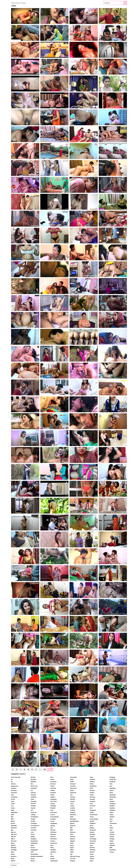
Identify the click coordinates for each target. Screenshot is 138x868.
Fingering (53, 799)
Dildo (32, 845)
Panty (92, 784)
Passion (92, 790)
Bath (12, 815)
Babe (13, 810)
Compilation (35, 817)
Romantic (93, 830)
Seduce (92, 843)
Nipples (73, 841)
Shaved (92, 848)
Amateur (14, 788)
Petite (92, 795)
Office (72, 850)
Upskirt (112, 837)
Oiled (72, 852)
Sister (92, 854)
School (92, 837)
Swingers (113, 810)
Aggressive (15, 786)
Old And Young (75, 856)
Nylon (72, 848)
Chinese (33, 804)
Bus (32, 784)
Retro (92, 826)
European (53, 782)
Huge (72, 779)
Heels (52, 856)
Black (13, 843)
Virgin (111, 841)
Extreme (53, 784)
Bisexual (14, 841)
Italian (72, 790)
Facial (52, 786)
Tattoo (112, 815)
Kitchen (73, 799)
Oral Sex (73, 859)
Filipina (53, 797)
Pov (91, 808)
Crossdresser (35, 826)
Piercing (92, 797)
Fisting (53, 804)
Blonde (13, 845)
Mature (72, 823)
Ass (12, 806)
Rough (92, 832)
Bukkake (33, 782)
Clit (32, 810)
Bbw (12, 819)
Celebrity (34, 797)
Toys (111, 830)
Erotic (52, 779)
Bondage (14, 850)
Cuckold (33, 828)
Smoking (112, 782)
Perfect (92, 793)
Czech (33, 834)
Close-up (34, 812)
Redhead (93, 823)
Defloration (34, 843)
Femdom (53, 793)
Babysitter (14, 812)
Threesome (113, 823)
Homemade (54, 861)
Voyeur (112, 843)
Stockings (113, 797)
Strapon (112, 801)
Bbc (12, 817)
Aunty (13, 808)
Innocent (73, 784)
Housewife (73, 777)
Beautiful (14, 826)
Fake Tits (53, 788)
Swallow (112, 808)
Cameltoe (34, 788)
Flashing (53, 806)
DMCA (15, 865)
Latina (72, 806)
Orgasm (73, 861)
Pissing (92, 799)
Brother (33, 777)
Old (71, 854)
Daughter (34, 839)
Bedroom (14, 828)
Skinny (92, 859)
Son (111, 786)
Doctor (33, 848)
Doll (32, 852)
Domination (34, 854)
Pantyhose (93, 786)
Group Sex (54, 843)
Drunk (33, 859)
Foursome (54, 812)
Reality (92, 821)
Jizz (71, 795)
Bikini (13, 839)
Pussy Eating (94, 819)
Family (53, 790)
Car (32, 790)
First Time (54, 801)
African (13, 784)
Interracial (73, 788)
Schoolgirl (93, 839)
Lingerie (73, 812)
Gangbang (54, 823)
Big (12, 830)
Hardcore (53, 852)
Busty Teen (34, 786)
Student (112, 806)
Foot (52, 810)
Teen (111, 819)
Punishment (94, 815)
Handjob (53, 850)
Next (50, 770)
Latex (72, 804)
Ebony (33, 861)
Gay (52, 828)
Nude (72, 843)
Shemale (93, 850)
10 (45, 770)
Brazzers (14, 856)
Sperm (112, 790)
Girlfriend (53, 832)
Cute (32, 832)
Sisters (92, 856)
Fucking (53, 819)
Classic (33, 808)
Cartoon (33, 793)
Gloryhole (54, 839)
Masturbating (74, 821)
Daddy (33, 837)
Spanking (113, 788)
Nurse (72, 845)
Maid (72, 817)
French (53, 815)
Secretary (93, 841)
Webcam (112, 845)
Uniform (112, 834)
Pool (91, 804)
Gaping (53, 826)
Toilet (111, 828)
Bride (13, 859)
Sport (111, 793)
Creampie (34, 823)
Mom (72, 834)
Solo (111, 784)
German (53, 830)
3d (12, 779)
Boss (13, 852)
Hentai (52, 859)
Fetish (52, 795)
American (14, 793)
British (13, 861)
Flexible (53, 808)
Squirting (112, 795)
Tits (111, 826)
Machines (73, 815)
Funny (52, 821)
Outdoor (92, 779)
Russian (92, 834)
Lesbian (73, 808)
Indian (72, 782)
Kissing (73, 797)
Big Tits (13, 837)
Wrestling (113, 850)
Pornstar (93, 806)
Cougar (33, 819)
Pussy (92, 817)
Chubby (33, 806)
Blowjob (14, 848)
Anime (13, 799)
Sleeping (112, 777)
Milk (71, 830)
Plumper (92, 801)
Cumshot (34, 830)
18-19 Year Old (16, 777)
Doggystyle (34, 850)
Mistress (73, 832)
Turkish (112, 832)
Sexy (91, 845)
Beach (13, 823)
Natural (72, 839)
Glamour (53, 834)
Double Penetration (37, 856)
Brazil (13, 854)
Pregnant (93, 810)
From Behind (55, 817)
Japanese (73, 793)
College (33, 815)
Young (112, 852)
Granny (53, 841)
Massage (73, 819)
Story (111, 799)
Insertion (73, 786)
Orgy (91, 777)
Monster (73, 837)
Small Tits (113, 779)
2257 (12, 865)
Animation (14, 797)
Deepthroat (34, 841)
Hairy (52, 848)
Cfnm (32, 799)
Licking (72, 810)
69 (12, 782)
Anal (12, 795)
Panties (92, 782)
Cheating (34, 801)
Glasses (53, 837)
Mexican (73, 826)
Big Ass (13, 832)
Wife (111, 848)
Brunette (33, 779)
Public (92, 812)
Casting (33, 795)
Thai (111, 821)
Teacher (112, 817)
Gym (52, 845)
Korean (72, 801)
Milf (71, 828)
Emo (52, 777)
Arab (12, 801)
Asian (13, 804)
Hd (51, 854)
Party (92, 788)
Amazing (14, 790)
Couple (33, 821)
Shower (92, 852)
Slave (92, 861)
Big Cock (14, 834)
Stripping (112, 804)
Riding (92, 828)
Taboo (112, 812)
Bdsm (13, 821)
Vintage (112, 839)
